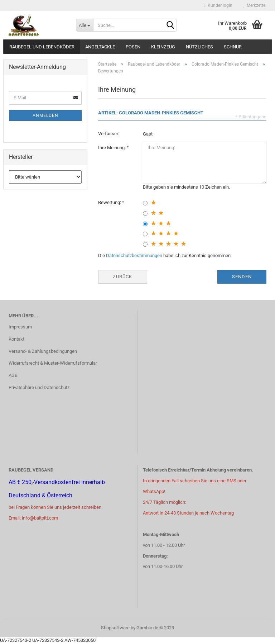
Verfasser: (109, 134)
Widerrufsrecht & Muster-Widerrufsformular (53, 363)
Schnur (233, 47)
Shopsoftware (115, 628)
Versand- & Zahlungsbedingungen (43, 351)
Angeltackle (100, 47)
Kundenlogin (218, 5)
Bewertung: (110, 202)
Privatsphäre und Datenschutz (39, 387)
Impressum (20, 327)
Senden (242, 277)
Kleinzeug (163, 47)
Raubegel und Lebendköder (42, 47)
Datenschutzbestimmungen (134, 255)
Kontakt (16, 339)
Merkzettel (255, 5)
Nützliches (199, 47)
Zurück (122, 277)
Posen (133, 47)
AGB (13, 375)
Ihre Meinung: (112, 148)
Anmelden (45, 115)
